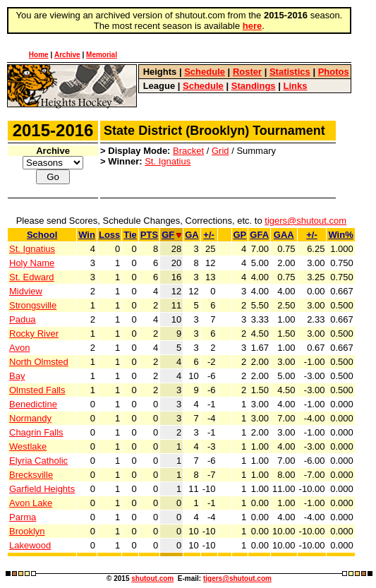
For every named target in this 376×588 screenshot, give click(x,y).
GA (192, 235)
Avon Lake (31, 503)
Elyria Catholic (38, 461)
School (42, 235)
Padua (23, 319)
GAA (284, 235)
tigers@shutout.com (305, 221)
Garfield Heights (42, 489)
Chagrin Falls (36, 432)
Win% (340, 235)
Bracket (188, 151)
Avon (19, 348)
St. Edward (32, 277)
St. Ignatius (168, 161)
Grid (220, 151)
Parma (23, 517)
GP (240, 235)
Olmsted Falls (37, 390)
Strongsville (33, 305)
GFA (259, 235)
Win (87, 235)
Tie (130, 235)
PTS (149, 235)
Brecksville (31, 475)
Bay (17, 376)
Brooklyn (27, 531)
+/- (209, 235)
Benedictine (33, 404)
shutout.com (152, 578)
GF (171, 235)
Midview (26, 291)
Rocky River (34, 334)
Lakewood (30, 545)
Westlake (28, 446)
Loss (109, 235)
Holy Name (32, 263)
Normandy (30, 418)
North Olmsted (39, 362)
